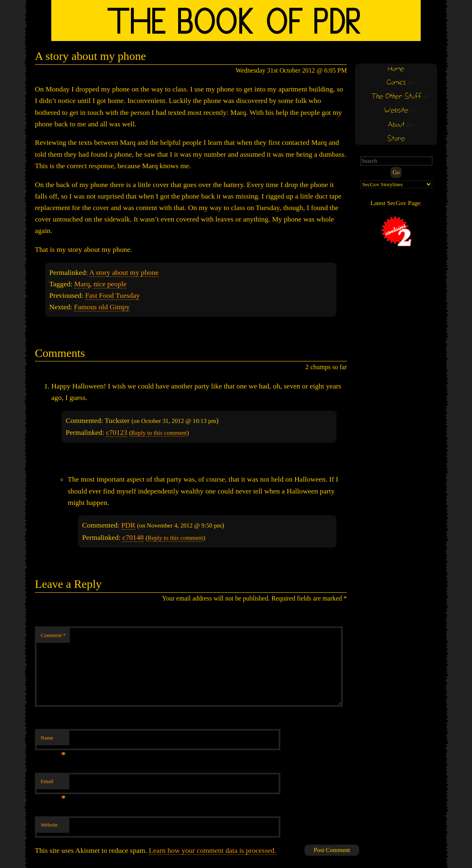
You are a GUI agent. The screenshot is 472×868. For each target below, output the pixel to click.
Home (396, 69)
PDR (128, 525)
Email (53, 784)
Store (396, 139)
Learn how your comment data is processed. (213, 850)
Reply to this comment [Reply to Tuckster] (159, 433)
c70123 (117, 432)
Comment (53, 635)
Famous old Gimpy (102, 307)
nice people (110, 284)
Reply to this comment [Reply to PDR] (175, 538)
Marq (82, 284)
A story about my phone (124, 272)
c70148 (133, 537)
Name (53, 740)
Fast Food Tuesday (112, 295)
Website (49, 825)
